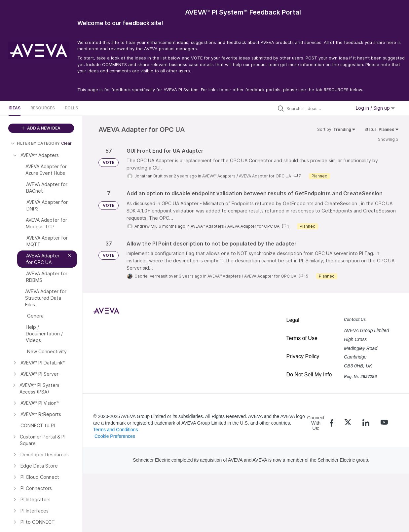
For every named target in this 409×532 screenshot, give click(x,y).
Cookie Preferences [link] (115, 436)
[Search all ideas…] (317, 108)
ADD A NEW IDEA (41, 128)
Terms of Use (302, 338)
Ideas (15, 108)
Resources (43, 108)
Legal (293, 320)
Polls (71, 108)
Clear (66, 143)
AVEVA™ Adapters (219, 176)
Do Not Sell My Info (309, 375)
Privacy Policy (303, 356)
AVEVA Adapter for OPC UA (265, 176)
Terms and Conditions (115, 430)
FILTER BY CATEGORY (35, 143)
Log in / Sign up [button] (375, 108)
